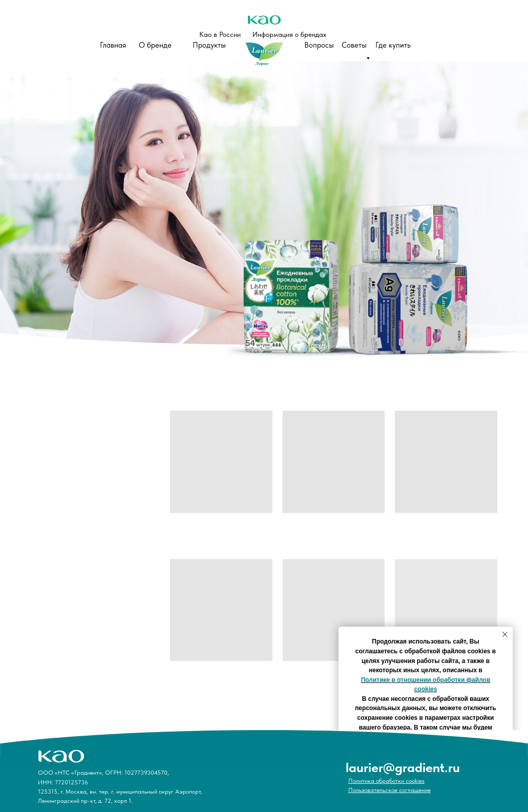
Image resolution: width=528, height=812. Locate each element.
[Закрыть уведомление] (505, 634)
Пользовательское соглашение (389, 790)
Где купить (393, 45)
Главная (113, 45)
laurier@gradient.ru (403, 767)
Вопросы (319, 45)
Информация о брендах (289, 34)
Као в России (220, 34)
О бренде (155, 45)
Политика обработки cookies (386, 781)
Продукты (209, 45)
